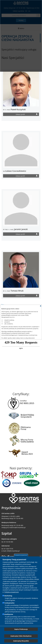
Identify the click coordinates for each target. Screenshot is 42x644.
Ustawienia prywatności (21, 555)
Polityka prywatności (12, 592)
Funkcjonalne (9, 603)
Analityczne (9, 614)
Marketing (8, 596)
